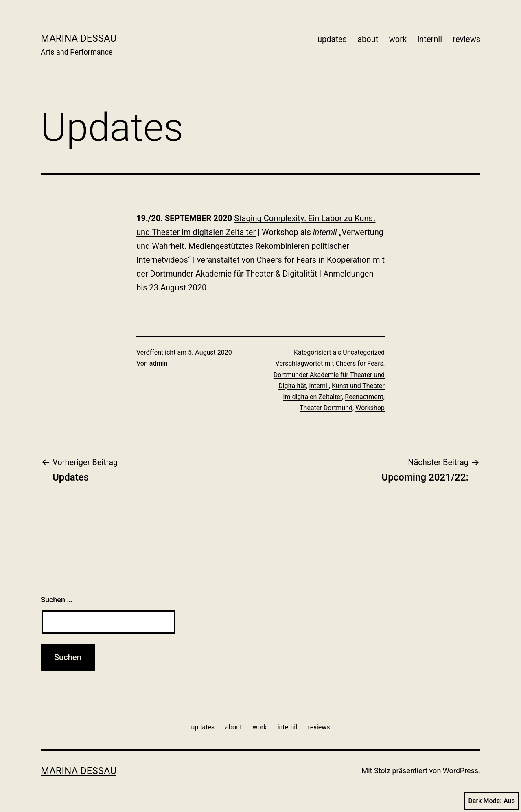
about (368, 39)
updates (332, 39)
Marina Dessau (79, 38)
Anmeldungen (348, 274)
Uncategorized (364, 352)
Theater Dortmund (326, 408)
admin (158, 363)
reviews (466, 39)
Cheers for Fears (359, 363)
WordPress (461, 771)
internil (430, 39)
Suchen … (56, 600)
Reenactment (364, 397)
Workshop (370, 408)
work (398, 39)
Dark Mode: (491, 801)
